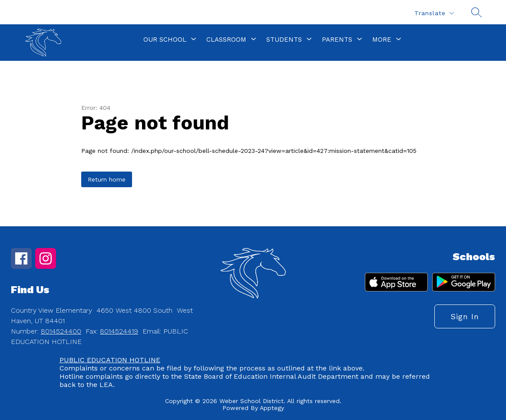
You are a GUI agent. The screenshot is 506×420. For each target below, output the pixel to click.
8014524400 (61, 331)
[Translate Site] (434, 13)
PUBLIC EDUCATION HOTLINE (110, 360)
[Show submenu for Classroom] (226, 40)
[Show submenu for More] (382, 40)
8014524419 (119, 331)
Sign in (465, 316)
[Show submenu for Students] (284, 40)
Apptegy (272, 408)
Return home (107, 179)
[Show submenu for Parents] (337, 40)
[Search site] (476, 12)
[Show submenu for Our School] (165, 40)
